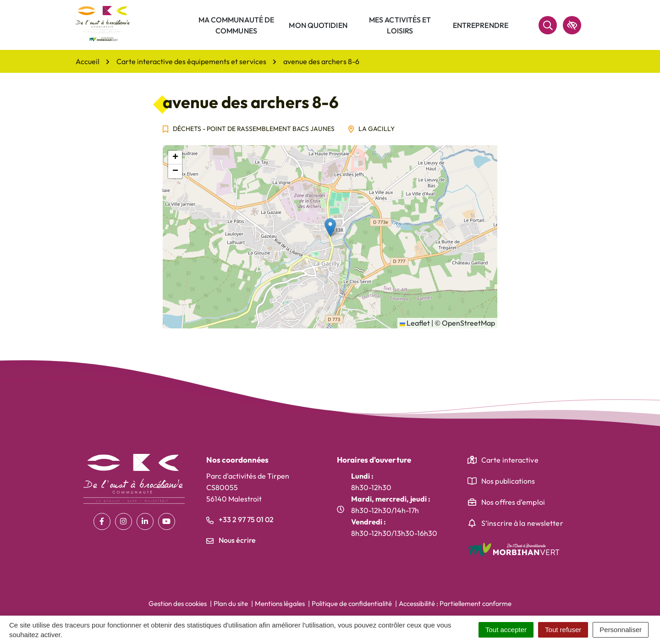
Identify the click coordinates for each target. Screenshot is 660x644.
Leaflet (415, 323)
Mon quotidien (318, 25)
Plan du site (231, 603)
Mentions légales (280, 603)
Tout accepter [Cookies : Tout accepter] (506, 630)
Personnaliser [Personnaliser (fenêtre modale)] (621, 630)
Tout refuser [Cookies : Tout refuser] (563, 630)
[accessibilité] (572, 25)
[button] (330, 227)
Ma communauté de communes (236, 25)
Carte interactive (510, 460)
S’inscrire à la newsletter (522, 523)
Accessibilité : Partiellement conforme (455, 603)
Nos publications (508, 481)
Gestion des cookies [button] (178, 603)
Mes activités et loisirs (400, 25)
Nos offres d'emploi (513, 502)
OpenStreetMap (468, 323)
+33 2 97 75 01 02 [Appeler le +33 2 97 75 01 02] (240, 519)
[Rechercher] (548, 25)
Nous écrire (231, 540)
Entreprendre (481, 25)
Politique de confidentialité (352, 603)
